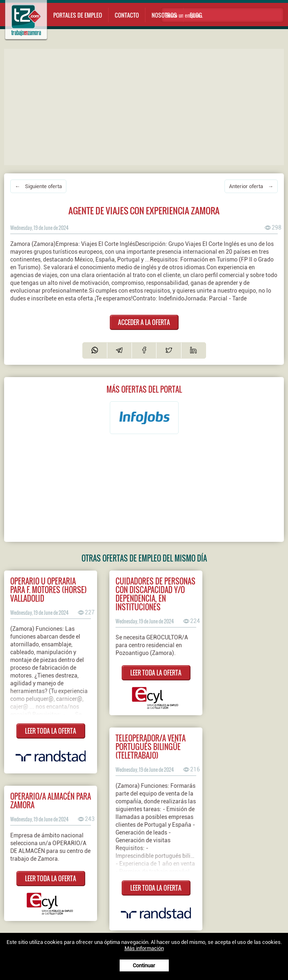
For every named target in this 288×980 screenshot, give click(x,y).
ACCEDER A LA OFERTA (144, 322)
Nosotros (164, 15)
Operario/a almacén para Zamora (51, 800)
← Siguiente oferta (38, 186)
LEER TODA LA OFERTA (51, 731)
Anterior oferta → (251, 186)
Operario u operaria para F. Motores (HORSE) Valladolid (49, 590)
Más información (144, 948)
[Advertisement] (146, 106)
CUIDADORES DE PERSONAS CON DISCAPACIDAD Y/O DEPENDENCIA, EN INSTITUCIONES (155, 594)
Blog (196, 15)
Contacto (127, 15)
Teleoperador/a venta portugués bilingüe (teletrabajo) (151, 747)
